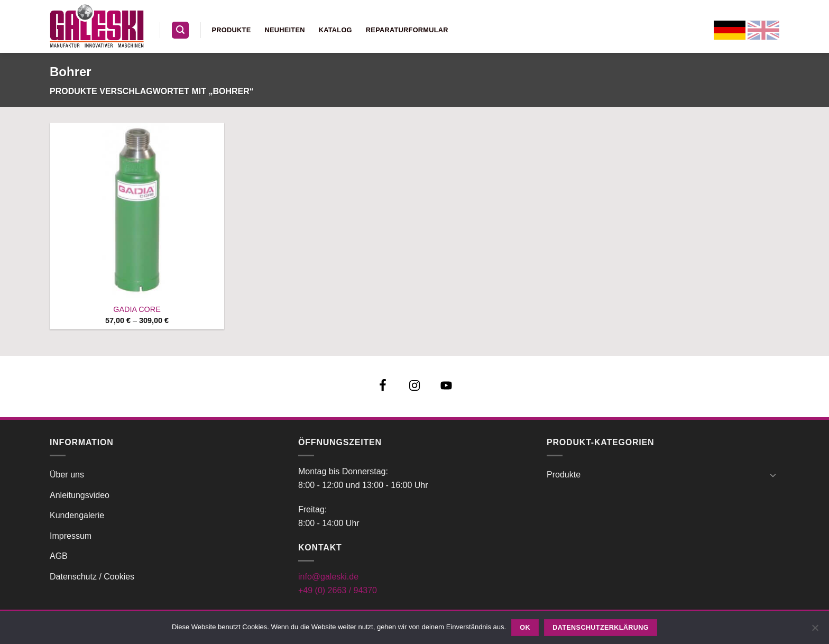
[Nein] (815, 631)
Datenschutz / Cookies (92, 577)
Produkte (232, 30)
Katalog (335, 30)
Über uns (67, 475)
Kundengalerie (77, 515)
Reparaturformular (407, 30)
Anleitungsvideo (80, 495)
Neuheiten (284, 30)
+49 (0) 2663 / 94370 (338, 590)
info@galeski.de (328, 577)
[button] (180, 30)
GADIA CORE (137, 309)
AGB (59, 556)
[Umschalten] (773, 475)
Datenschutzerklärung (601, 628)
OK (525, 628)
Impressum (71, 536)
